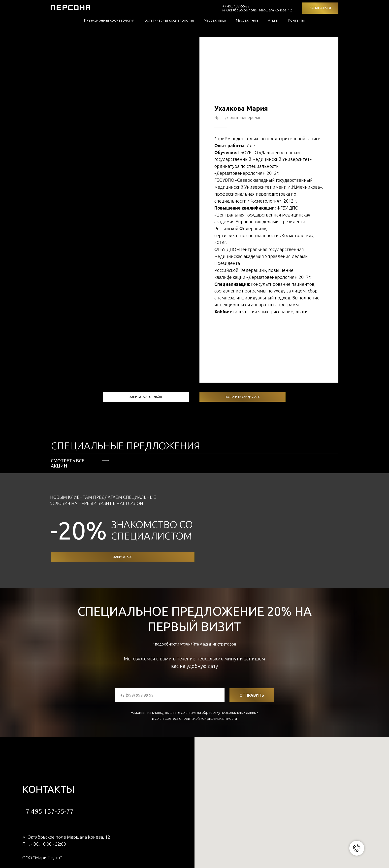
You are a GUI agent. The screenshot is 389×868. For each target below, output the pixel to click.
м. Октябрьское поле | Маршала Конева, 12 (257, 10)
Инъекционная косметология (109, 20)
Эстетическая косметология (169, 20)
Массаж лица (215, 20)
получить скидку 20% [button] (243, 292)
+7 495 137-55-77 (236, 6)
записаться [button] (123, 452)
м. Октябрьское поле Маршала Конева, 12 (66, 732)
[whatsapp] (26, 779)
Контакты (297, 20)
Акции (273, 20)
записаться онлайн (146, 292)
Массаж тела (247, 20)
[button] (320, 8)
